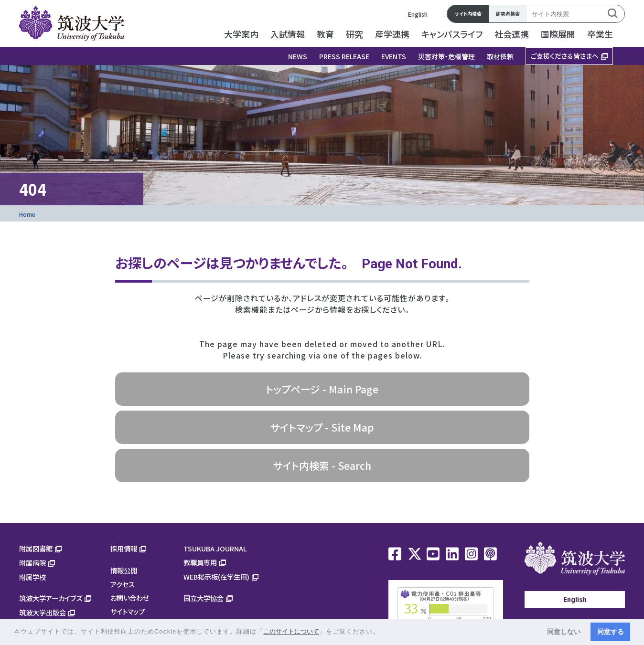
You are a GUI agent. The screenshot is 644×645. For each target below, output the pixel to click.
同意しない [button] (564, 632)
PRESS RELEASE (344, 56)
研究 (354, 34)
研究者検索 (508, 14)
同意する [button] (611, 632)
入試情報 (288, 34)
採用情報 (124, 548)
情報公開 (124, 570)
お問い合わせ (130, 597)
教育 (325, 34)
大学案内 (241, 34)
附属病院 (32, 563)
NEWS (298, 56)
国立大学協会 (204, 598)
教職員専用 (200, 562)
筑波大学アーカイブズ (51, 598)
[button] (383, 632)
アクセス (123, 584)
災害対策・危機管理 (446, 56)
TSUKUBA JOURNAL (215, 548)
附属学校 (32, 577)
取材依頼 (500, 56)
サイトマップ (128, 611)
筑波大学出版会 (43, 612)
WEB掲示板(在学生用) (216, 576)
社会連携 (512, 34)
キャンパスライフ (452, 34)
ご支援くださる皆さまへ (565, 56)
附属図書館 (36, 548)
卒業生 (600, 34)
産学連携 (392, 34)
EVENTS (394, 56)
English (418, 14)
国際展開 (558, 34)
